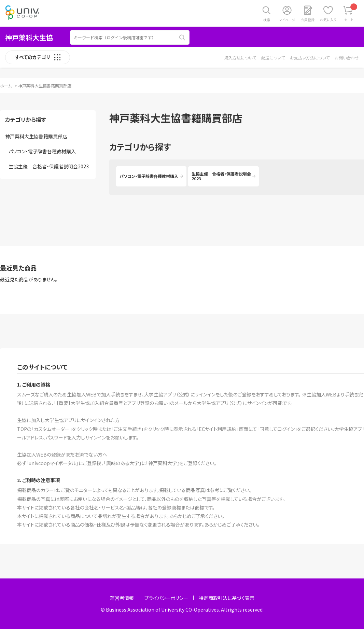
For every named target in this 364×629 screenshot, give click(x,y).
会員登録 (308, 20)
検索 (267, 20)
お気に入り (328, 20)
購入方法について (240, 58)
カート (351, 13)
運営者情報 (122, 598)
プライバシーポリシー (166, 598)
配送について (273, 58)
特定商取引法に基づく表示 (227, 598)
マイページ (287, 20)
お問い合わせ (347, 58)
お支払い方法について (310, 58)
